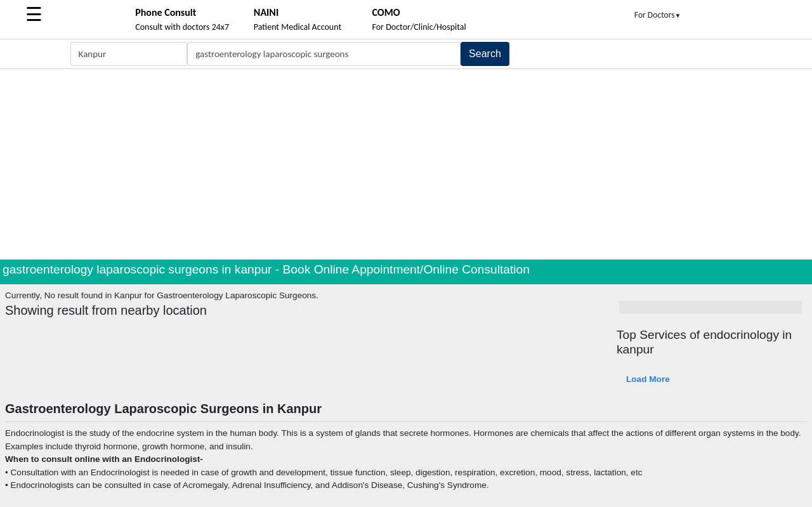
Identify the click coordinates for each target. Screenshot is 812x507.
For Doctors (658, 15)
